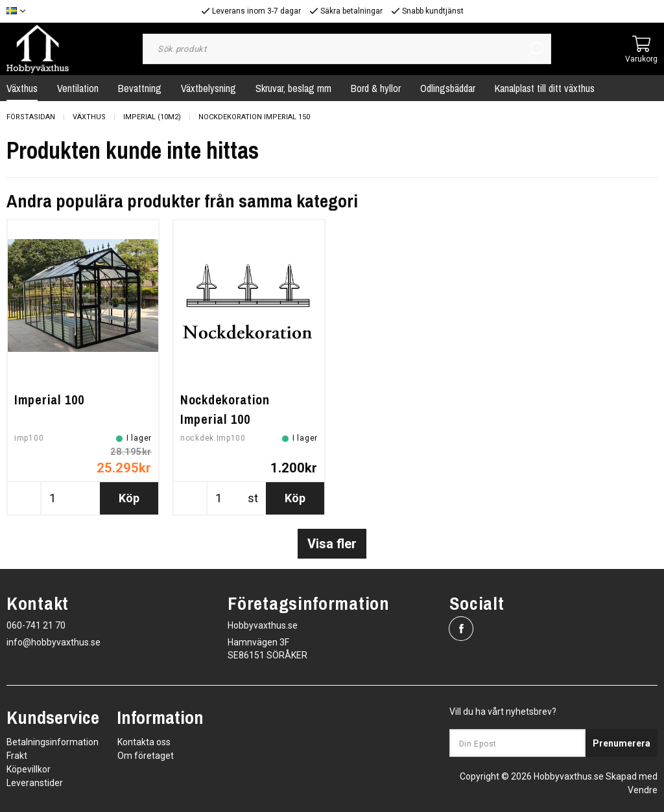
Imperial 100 (49, 400)
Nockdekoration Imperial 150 (254, 117)
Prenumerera (622, 743)
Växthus (89, 117)
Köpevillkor (29, 769)
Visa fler (332, 544)
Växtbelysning (208, 88)
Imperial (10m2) (152, 117)
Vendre (643, 790)
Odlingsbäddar (448, 88)
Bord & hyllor (376, 88)
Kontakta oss (144, 742)
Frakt (17, 756)
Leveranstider (35, 783)
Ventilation (78, 88)
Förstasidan (31, 117)
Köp (129, 498)
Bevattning (140, 88)
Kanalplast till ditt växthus (545, 88)
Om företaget (146, 756)
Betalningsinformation (53, 742)
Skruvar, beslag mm (293, 88)
